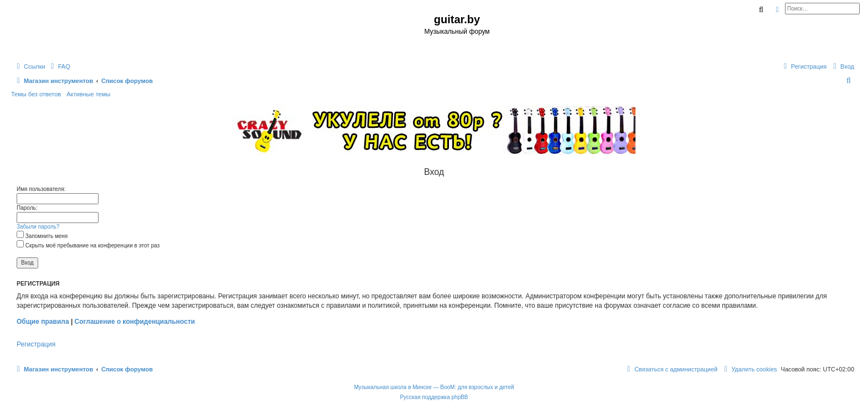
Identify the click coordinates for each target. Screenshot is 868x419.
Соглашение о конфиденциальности (135, 322)
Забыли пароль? (38, 227)
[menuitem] (59, 66)
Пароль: (27, 208)
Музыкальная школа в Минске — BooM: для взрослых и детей (434, 387)
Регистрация (36, 344)
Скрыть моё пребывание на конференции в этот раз (88, 245)
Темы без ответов (36, 94)
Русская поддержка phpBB (434, 397)
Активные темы (88, 94)
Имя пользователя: (41, 189)
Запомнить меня (42, 236)
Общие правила (43, 322)
